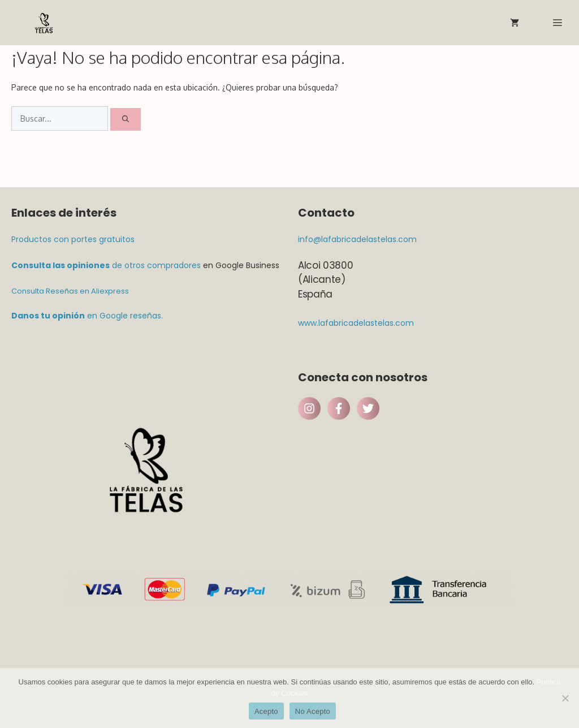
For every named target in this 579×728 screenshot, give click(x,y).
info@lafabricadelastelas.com (357, 239)
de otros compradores (106, 265)
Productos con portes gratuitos (73, 239)
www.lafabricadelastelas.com (356, 323)
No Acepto (313, 711)
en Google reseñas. (87, 316)
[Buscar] (126, 119)
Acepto (266, 711)
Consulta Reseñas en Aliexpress (70, 291)
